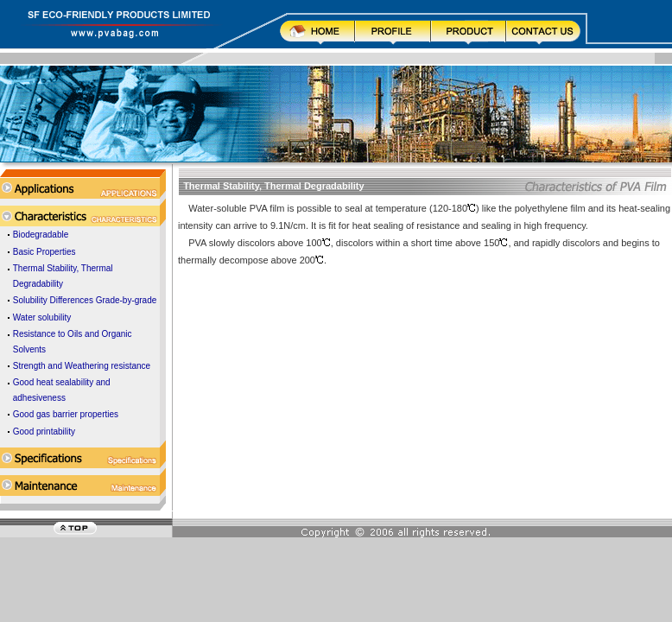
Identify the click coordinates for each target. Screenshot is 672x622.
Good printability (44, 432)
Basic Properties (44, 252)
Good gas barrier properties (66, 414)
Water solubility (42, 317)
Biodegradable (41, 235)
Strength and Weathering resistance (82, 366)
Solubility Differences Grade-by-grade (85, 300)
